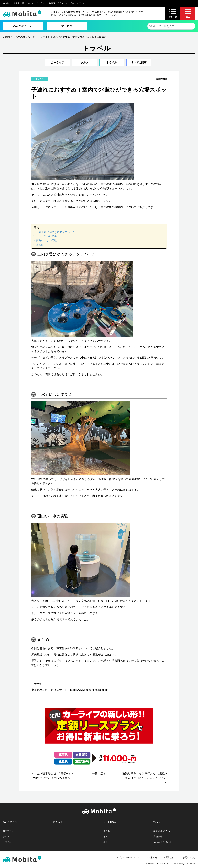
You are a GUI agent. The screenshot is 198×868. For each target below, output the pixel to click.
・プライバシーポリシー (128, 859)
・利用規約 (151, 859)
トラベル (111, 63)
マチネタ (67, 26)
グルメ (83, 63)
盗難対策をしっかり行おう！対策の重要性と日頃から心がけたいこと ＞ (145, 779)
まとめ (40, 246)
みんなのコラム (23, 26)
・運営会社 (169, 859)
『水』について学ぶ (48, 237)
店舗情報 (158, 838)
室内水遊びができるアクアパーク (56, 233)
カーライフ (56, 63)
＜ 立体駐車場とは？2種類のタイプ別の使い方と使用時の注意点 (53, 777)
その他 (107, 832)
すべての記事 (139, 63)
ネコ (106, 843)
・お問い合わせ (188, 859)
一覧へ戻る (99, 775)
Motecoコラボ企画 (162, 843)
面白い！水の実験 (46, 241)
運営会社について (162, 832)
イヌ (106, 838)
